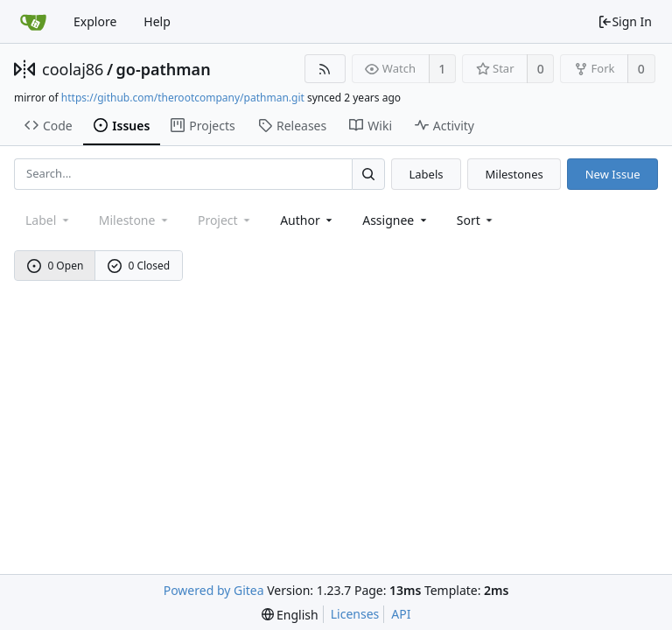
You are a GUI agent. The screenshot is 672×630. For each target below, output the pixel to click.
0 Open (56, 266)
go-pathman (164, 69)
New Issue (613, 174)
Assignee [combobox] (396, 220)
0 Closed (139, 266)
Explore (95, 21)
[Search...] (368, 174)
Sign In (625, 21)
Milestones (514, 174)
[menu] (476, 220)
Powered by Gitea (214, 590)
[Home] (33, 22)
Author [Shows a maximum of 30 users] (308, 220)
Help (157, 21)
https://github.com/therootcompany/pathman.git (183, 98)
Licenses (355, 614)
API (401, 614)
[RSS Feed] (325, 69)
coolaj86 (73, 69)
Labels (426, 174)
